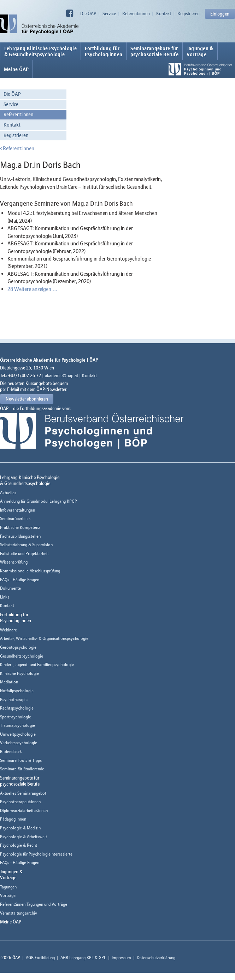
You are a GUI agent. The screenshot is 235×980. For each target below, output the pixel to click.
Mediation (9, 682)
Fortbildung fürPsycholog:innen (104, 51)
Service (109, 13)
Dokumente (10, 588)
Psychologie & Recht (19, 845)
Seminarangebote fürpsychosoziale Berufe (154, 51)
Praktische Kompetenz (20, 527)
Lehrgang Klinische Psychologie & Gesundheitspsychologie (40, 51)
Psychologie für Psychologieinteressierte (36, 854)
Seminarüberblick (15, 518)
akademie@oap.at (61, 375)
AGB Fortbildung (40, 958)
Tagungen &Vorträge (200, 51)
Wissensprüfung (14, 562)
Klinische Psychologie (19, 673)
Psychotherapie (14, 699)
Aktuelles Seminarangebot (23, 793)
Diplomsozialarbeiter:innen (24, 810)
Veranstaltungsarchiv (19, 913)
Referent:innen (136, 13)
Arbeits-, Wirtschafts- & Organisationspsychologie (44, 638)
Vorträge (8, 895)
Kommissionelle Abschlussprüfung (30, 571)
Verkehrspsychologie (19, 743)
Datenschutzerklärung (156, 958)
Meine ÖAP (16, 69)
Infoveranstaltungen (17, 510)
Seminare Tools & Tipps (21, 760)
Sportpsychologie (16, 717)
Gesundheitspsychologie (22, 656)
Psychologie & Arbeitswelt (23, 837)
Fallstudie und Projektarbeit (24, 553)
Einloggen (220, 14)
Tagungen (8, 887)
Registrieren (189, 13)
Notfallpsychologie (17, 691)
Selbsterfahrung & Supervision (26, 545)
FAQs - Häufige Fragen (20, 580)
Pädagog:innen (13, 819)
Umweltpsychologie (18, 734)
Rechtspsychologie (17, 708)
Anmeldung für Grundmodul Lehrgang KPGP (39, 501)
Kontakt (164, 13)
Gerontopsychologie (18, 647)
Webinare (8, 630)
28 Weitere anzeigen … (33, 289)
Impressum (121, 958)
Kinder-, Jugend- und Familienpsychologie (37, 664)
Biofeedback (11, 751)
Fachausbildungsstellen (20, 536)
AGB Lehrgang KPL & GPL (83, 958)
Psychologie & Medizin (20, 828)
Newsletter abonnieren (27, 399)
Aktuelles (8, 493)
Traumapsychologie (17, 725)
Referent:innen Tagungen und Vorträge (34, 904)
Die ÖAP (88, 13)
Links (5, 597)
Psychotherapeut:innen (20, 802)
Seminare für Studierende (22, 769)
